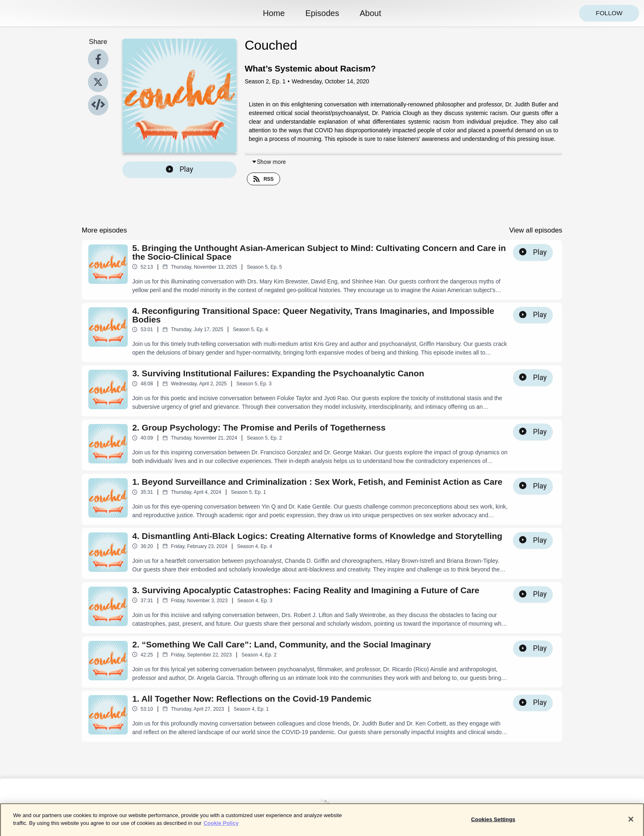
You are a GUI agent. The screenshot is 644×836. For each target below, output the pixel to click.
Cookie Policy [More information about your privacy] (221, 828)
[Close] (631, 824)
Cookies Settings (493, 824)
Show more (269, 162)
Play (180, 169)
